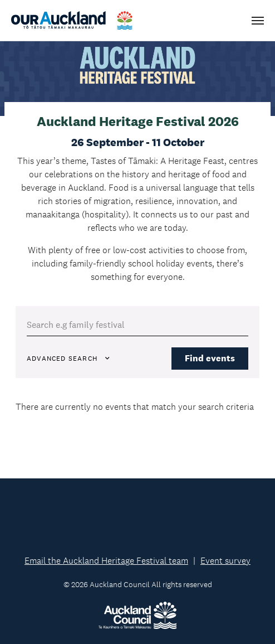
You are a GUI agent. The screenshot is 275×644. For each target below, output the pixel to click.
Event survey (225, 561)
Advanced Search (69, 359)
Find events (210, 358)
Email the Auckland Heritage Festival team (106, 561)
